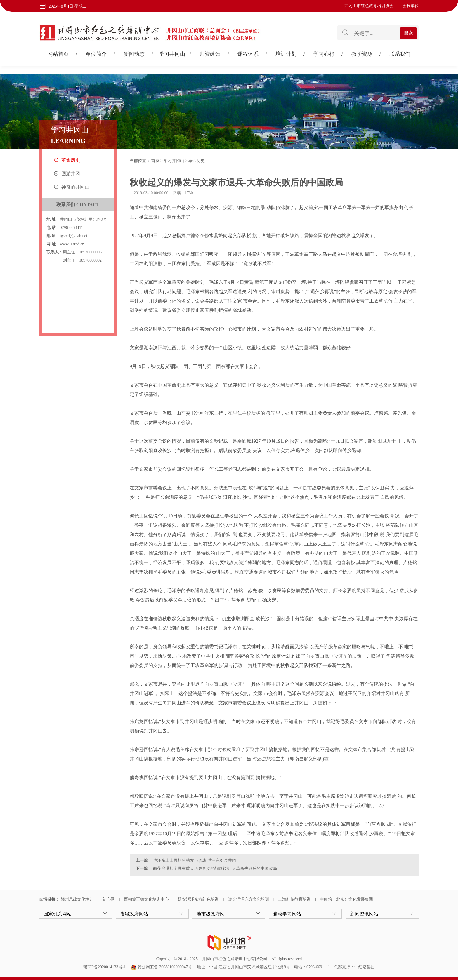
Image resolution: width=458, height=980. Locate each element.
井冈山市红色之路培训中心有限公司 (235, 959)
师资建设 (210, 54)
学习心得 (324, 54)
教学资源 (362, 54)
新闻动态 (134, 54)
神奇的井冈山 (75, 187)
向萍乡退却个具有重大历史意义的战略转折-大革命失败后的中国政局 (214, 869)
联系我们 (400, 54)
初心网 (109, 899)
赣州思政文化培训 (77, 899)
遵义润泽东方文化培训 (249, 899)
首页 (155, 161)
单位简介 (96, 54)
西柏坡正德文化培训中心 (146, 899)
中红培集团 (365, 967)
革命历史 (71, 160)
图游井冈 (71, 174)
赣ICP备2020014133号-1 (104, 967)
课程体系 (248, 54)
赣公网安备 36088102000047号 (161, 967)
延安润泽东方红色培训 (198, 899)
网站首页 (58, 54)
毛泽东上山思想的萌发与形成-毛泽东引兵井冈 (194, 860)
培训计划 (286, 54)
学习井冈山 (172, 54)
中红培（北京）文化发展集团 (346, 899)
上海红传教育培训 (294, 899)
